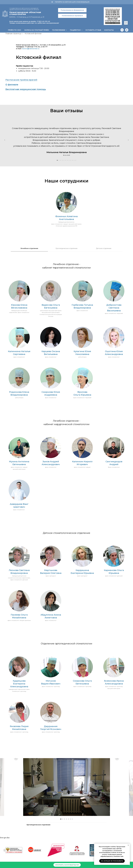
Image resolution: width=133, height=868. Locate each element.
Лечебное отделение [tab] (29, 248)
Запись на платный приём (37, 30)
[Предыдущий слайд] (5, 140)
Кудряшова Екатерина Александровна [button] (19, 684)
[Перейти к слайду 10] (72, 160)
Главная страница (13, 34)
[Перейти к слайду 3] (61, 160)
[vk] (122, 30)
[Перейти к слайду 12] (76, 160)
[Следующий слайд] (128, 140)
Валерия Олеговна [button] (51, 573)
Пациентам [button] (75, 30)
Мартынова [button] (51, 570)
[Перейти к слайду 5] (64, 160)
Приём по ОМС (15, 30)
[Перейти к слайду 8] (69, 160)
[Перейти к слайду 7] (67, 160)
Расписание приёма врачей (21, 80)
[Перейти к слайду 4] (62, 160)
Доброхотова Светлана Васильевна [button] (114, 308)
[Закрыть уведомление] (128, 845)
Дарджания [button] (51, 726)
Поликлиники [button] (59, 30)
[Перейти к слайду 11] (74, 160)
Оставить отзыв (93, 30)
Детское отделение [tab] (104, 248)
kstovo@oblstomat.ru (31, 49)
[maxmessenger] (127, 30)
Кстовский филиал (33, 34)
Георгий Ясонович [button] (51, 729)
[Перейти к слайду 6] (66, 160)
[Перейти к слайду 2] (59, 160)
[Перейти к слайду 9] (71, 160)
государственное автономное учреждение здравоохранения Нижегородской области (24, 9)
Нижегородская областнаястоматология (25, 13)
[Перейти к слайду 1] (57, 160)
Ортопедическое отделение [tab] (66, 248)
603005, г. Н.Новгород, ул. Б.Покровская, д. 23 (27, 17)
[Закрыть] (130, 865)
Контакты (109, 30)
